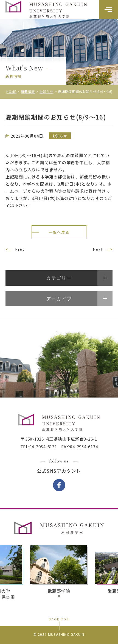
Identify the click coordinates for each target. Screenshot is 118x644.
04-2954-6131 (43, 446)
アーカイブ (59, 299)
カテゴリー (59, 278)
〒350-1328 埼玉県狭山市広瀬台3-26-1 (59, 439)
